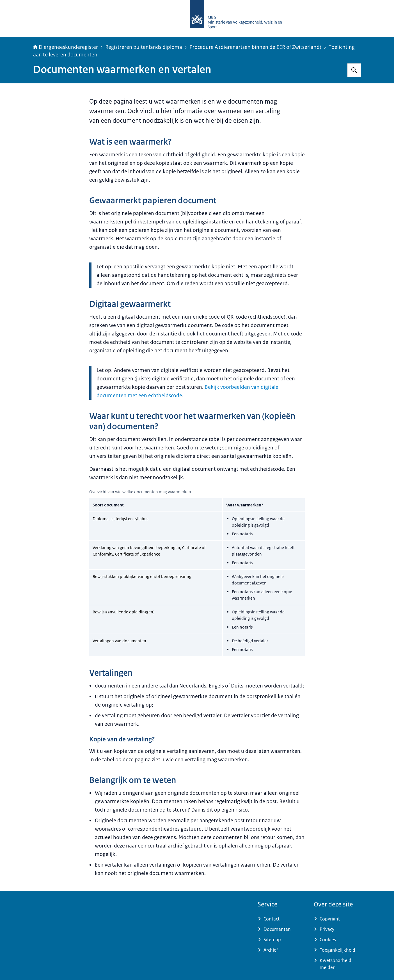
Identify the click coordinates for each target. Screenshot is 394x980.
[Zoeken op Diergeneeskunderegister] (354, 70)
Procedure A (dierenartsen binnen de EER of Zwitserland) (255, 47)
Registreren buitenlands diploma (144, 47)
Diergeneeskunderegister (66, 47)
